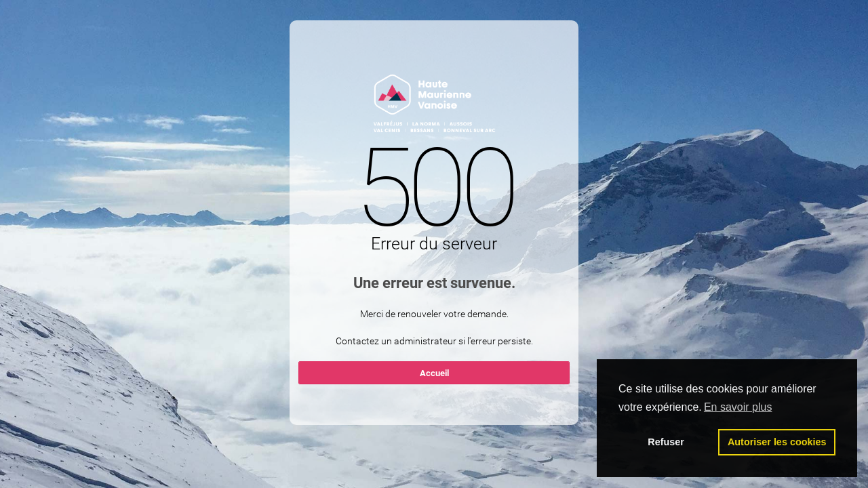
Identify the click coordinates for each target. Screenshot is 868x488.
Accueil (434, 373)
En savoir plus (738, 407)
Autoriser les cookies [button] (777, 442)
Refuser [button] (666, 442)
